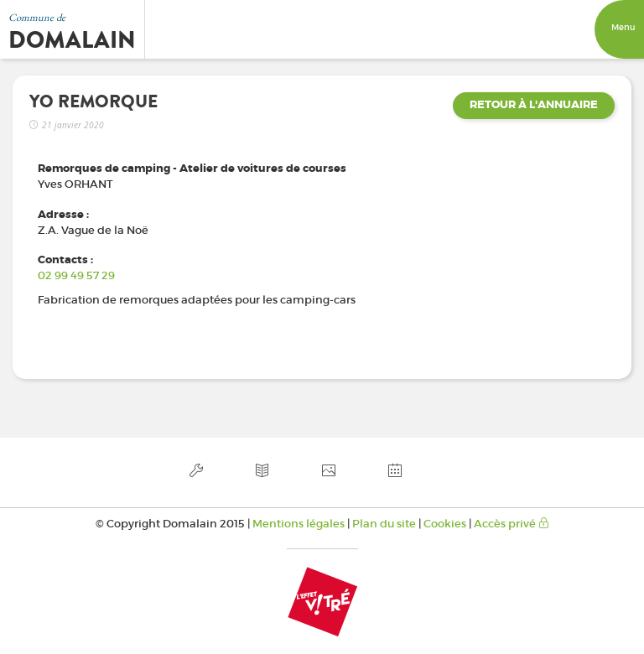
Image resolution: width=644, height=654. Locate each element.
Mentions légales (299, 524)
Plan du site (384, 524)
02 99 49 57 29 (76, 275)
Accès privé (512, 524)
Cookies (445, 524)
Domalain (72, 40)
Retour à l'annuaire (534, 105)
